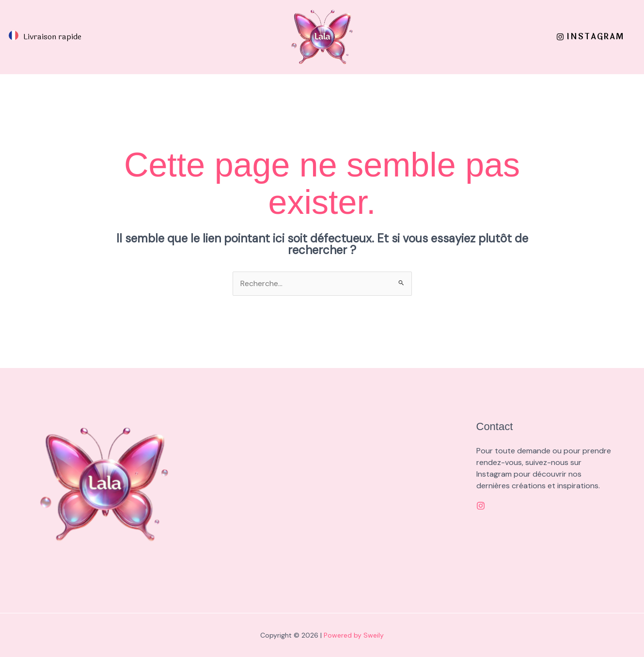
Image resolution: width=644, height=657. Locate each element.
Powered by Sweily (354, 635)
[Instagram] (481, 506)
